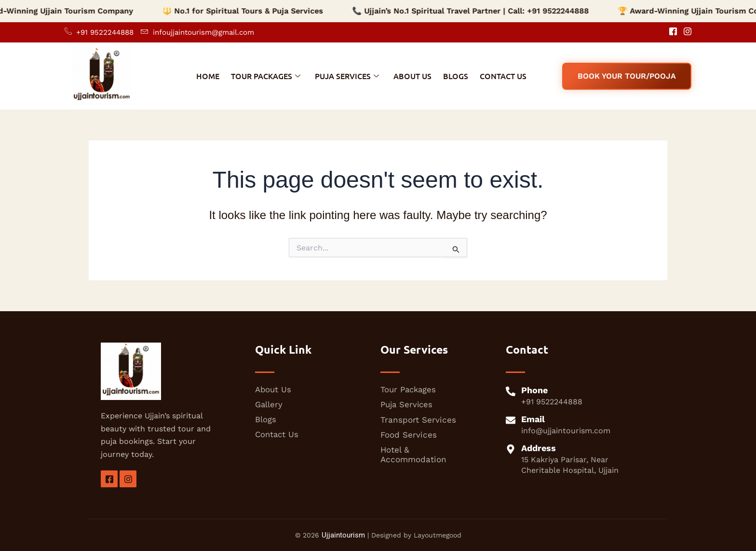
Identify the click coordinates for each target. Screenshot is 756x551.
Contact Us (503, 76)
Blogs (456, 76)
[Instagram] (684, 32)
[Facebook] (670, 32)
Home (208, 76)
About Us (412, 76)
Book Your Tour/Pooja (627, 76)
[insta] (128, 479)
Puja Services (347, 76)
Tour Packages (266, 76)
